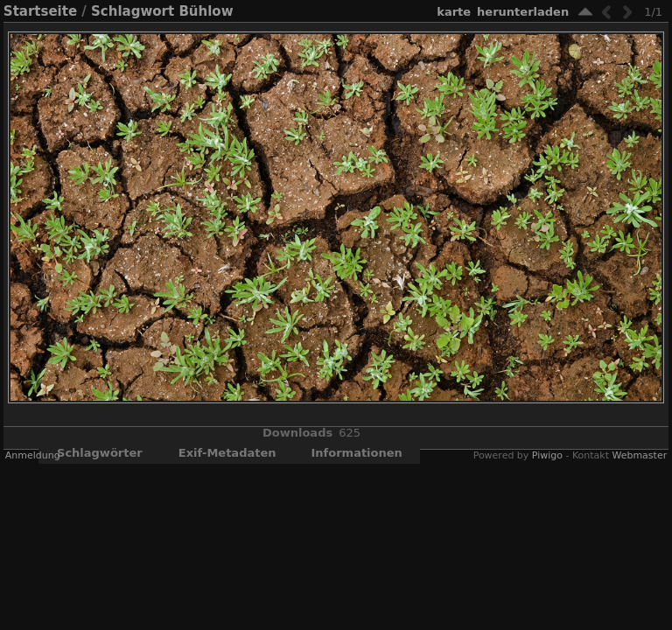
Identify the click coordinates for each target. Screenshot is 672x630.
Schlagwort (133, 11)
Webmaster (639, 455)
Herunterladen (523, 12)
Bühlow (206, 11)
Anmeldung (33, 455)
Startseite (40, 11)
